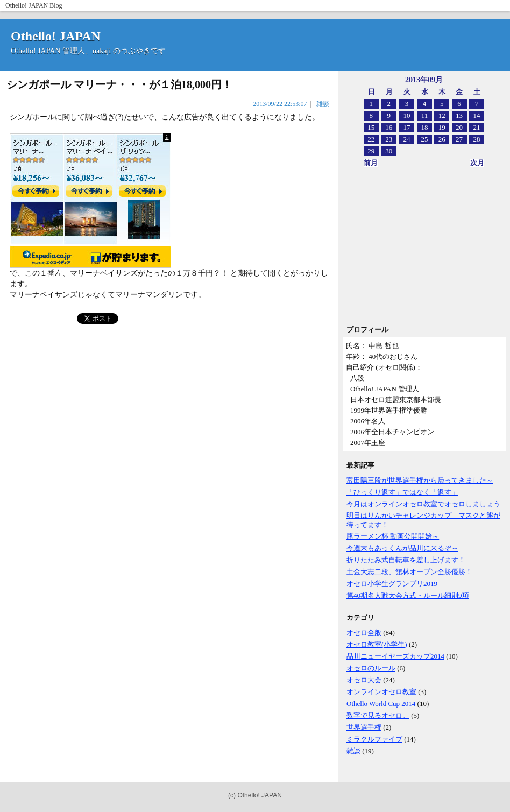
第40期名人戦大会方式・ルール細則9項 (408, 595)
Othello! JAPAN (27, 5)
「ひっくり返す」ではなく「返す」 (402, 492)
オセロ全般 (364, 633)
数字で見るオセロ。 (378, 715)
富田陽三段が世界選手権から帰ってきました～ (420, 480)
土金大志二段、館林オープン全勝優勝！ (409, 572)
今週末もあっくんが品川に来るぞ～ (402, 548)
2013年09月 (424, 80)
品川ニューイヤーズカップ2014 (395, 656)
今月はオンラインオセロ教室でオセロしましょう (423, 504)
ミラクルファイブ (374, 739)
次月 (477, 163)
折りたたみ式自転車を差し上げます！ (406, 560)
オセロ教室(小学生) (377, 644)
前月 (371, 163)
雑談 (353, 751)
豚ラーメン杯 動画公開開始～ (393, 536)
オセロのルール (371, 668)
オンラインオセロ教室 (381, 692)
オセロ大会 (364, 680)
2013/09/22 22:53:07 (280, 104)
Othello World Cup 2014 (381, 704)
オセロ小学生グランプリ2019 (392, 584)
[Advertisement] (419, 250)
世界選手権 (364, 727)
